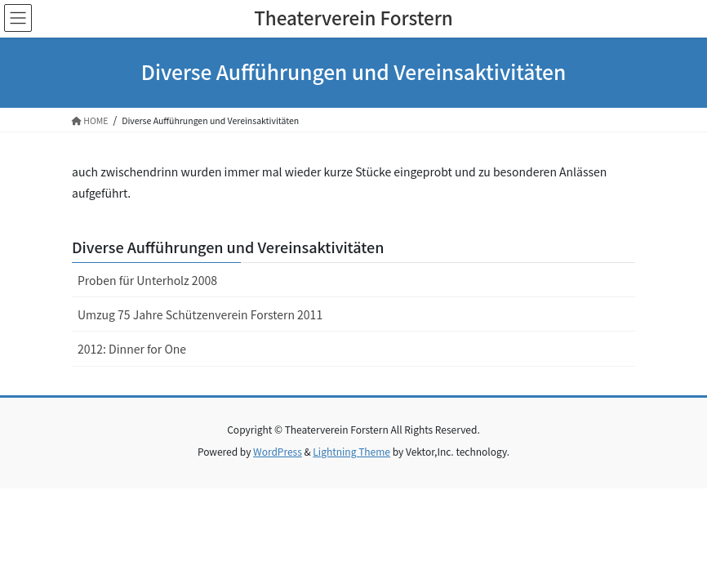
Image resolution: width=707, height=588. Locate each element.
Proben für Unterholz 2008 (147, 280)
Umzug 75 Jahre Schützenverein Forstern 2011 (200, 314)
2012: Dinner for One (132, 349)
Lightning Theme (351, 451)
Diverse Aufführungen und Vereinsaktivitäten (228, 247)
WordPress (278, 451)
